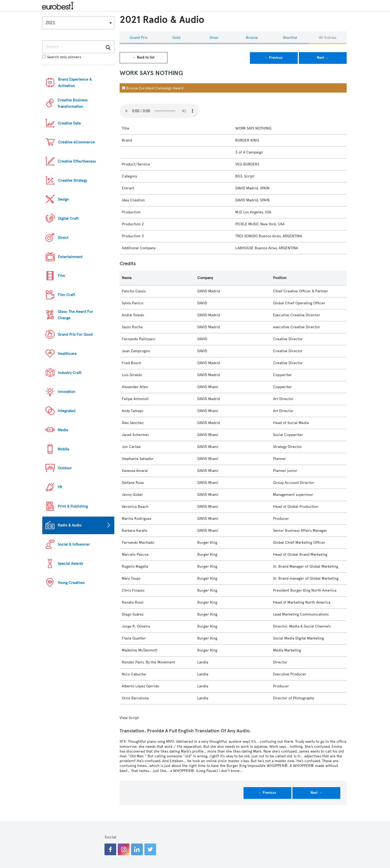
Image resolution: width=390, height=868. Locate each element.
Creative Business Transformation (72, 103)
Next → (323, 58)
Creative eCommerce (76, 142)
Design (63, 199)
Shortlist (290, 38)
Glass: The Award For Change (75, 315)
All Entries (328, 38)
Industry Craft (70, 373)
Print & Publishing (73, 506)
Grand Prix (138, 38)
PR (60, 487)
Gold (176, 38)
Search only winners (62, 57)
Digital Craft (68, 219)
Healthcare (67, 354)
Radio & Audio (70, 525)
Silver (214, 38)
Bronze (252, 38)
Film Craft (66, 295)
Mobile (63, 449)
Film (61, 276)
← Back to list (144, 57)
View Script (129, 718)
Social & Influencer (74, 544)
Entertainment (70, 257)
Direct (63, 238)
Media (63, 430)
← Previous (274, 58)
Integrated (66, 411)
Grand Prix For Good (75, 335)
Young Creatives (71, 583)
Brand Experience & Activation (75, 83)
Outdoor (65, 468)
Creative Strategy (72, 180)
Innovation (66, 392)
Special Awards (70, 564)
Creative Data (69, 123)
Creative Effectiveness (77, 161)
